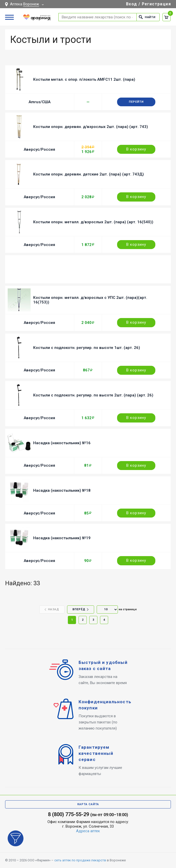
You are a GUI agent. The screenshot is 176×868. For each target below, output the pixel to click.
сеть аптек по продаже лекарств (80, 860)
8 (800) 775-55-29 (68, 814)
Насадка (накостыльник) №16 (62, 443)
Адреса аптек (88, 831)
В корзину (136, 149)
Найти (147, 17)
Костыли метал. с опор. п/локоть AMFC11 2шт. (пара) (84, 79)
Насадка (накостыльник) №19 (62, 538)
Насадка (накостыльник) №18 (62, 490)
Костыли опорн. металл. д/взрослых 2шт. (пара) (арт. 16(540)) (93, 222)
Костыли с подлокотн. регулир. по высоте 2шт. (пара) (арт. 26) (93, 395)
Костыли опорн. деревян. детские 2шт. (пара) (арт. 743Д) (89, 174)
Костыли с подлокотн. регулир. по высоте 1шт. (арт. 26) (87, 348)
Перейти (136, 102)
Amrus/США (40, 102)
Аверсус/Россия (39, 149)
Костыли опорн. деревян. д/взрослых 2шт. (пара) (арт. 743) (91, 127)
